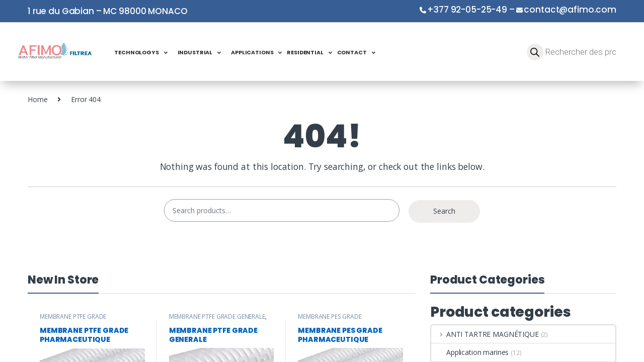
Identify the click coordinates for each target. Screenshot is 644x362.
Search (444, 211)
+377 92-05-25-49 (467, 10)
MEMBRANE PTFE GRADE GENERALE (217, 316)
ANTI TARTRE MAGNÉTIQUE (485, 334)
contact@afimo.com (570, 10)
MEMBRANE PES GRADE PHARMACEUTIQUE (330, 320)
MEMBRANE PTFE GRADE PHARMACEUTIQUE (73, 320)
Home (37, 99)
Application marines (470, 352)
